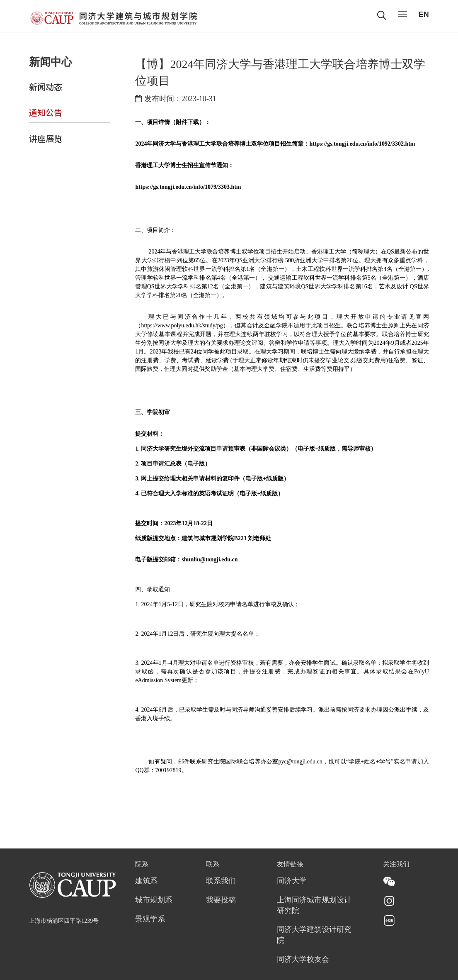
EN (424, 15)
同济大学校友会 (303, 960)
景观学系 (150, 919)
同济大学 (292, 881)
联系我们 (221, 881)
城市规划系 (154, 900)
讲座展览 (46, 138)
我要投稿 (221, 900)
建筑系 (146, 881)
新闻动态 (46, 87)
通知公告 (46, 112)
